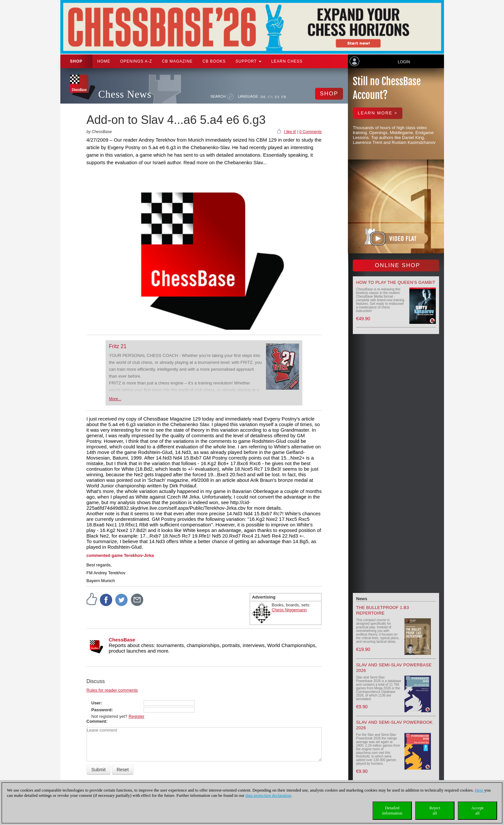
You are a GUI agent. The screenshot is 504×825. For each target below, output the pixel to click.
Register (136, 716)
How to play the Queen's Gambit (396, 282)
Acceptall (478, 810)
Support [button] (248, 61)
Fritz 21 (118, 346)
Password (101, 710)
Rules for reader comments (112, 690)
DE (263, 97)
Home (104, 61)
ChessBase (122, 640)
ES (277, 97)
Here (479, 790)
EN (270, 97)
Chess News (125, 94)
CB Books (214, 61)
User (96, 703)
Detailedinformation (392, 810)
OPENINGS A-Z (136, 61)
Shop (76, 61)
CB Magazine (177, 61)
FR (284, 97)
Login (404, 62)
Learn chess (287, 61)
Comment (96, 721)
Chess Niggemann (289, 610)
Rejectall (435, 810)
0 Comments (311, 132)
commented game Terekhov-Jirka (120, 555)
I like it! (290, 132)
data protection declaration (268, 795)
